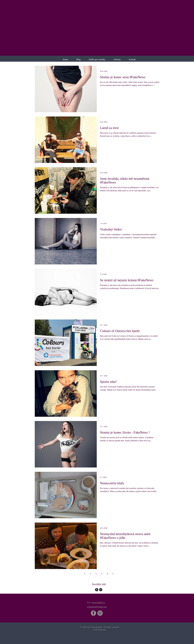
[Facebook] (93, 613)
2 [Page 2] (96, 574)
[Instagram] (100, 613)
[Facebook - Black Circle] (97, 590)
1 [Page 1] (90, 574)
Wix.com (102, 630)
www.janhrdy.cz (98, 603)
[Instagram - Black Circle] (101, 590)
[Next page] (113, 574)
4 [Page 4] (107, 574)
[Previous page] (85, 574)
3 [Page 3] (102, 574)
